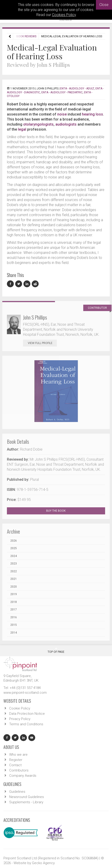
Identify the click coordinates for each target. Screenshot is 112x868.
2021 (14, 579)
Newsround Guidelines (27, 797)
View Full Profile (42, 343)
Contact (15, 765)
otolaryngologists (38, 124)
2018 (14, 602)
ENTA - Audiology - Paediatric (62, 92)
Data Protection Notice (27, 714)
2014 (14, 633)
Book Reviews (26, 36)
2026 (14, 541)
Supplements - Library (26, 802)
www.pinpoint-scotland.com (25, 693)
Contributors (19, 770)
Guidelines (17, 792)
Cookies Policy (64, 15)
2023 (14, 564)
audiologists (66, 124)
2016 (14, 617)
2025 (14, 548)
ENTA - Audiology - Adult (77, 89)
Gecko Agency (43, 863)
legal (22, 129)
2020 (14, 587)
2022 (14, 571)
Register (16, 760)
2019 (14, 594)
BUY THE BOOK (60, 511)
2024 (14, 556)
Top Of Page (56, 650)
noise (62, 114)
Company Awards (23, 776)
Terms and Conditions (26, 724)
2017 (14, 610)
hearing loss (92, 114)
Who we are (18, 755)
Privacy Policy (20, 719)
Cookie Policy (20, 708)
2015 (14, 625)
